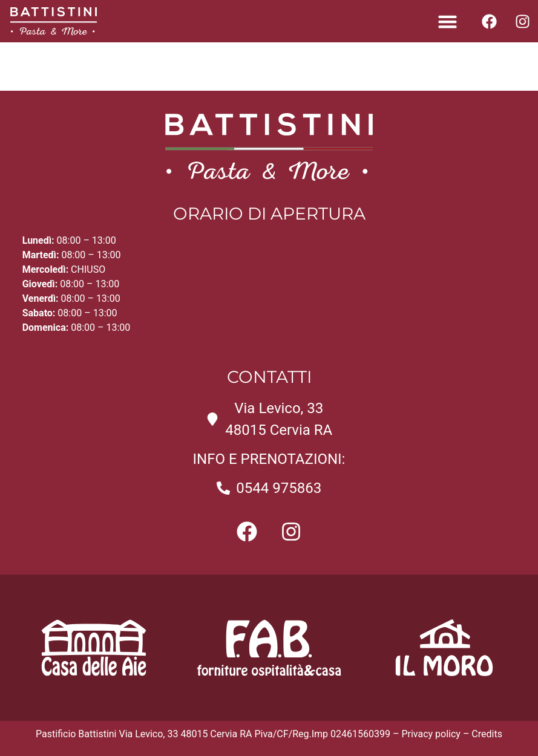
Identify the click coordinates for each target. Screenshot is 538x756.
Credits (487, 734)
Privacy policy (431, 734)
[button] (447, 21)
